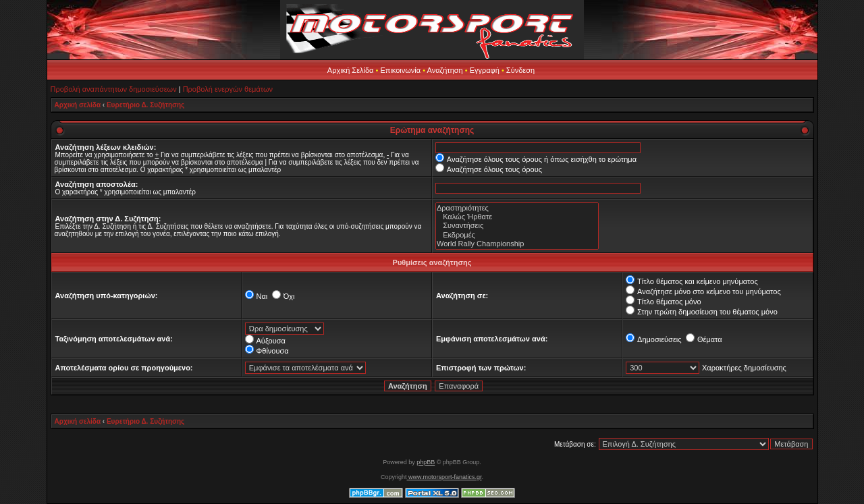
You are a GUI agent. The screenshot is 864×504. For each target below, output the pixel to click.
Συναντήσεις (517, 226)
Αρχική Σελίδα (351, 70)
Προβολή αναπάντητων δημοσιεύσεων (114, 89)
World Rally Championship (517, 244)
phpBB (426, 462)
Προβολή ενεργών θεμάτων (228, 89)
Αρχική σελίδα (78, 105)
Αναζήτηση (445, 70)
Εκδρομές (517, 235)
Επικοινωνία (400, 70)
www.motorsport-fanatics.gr (444, 477)
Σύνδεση (520, 70)
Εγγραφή (485, 70)
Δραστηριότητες (517, 208)
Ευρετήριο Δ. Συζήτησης (145, 105)
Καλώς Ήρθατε (517, 217)
